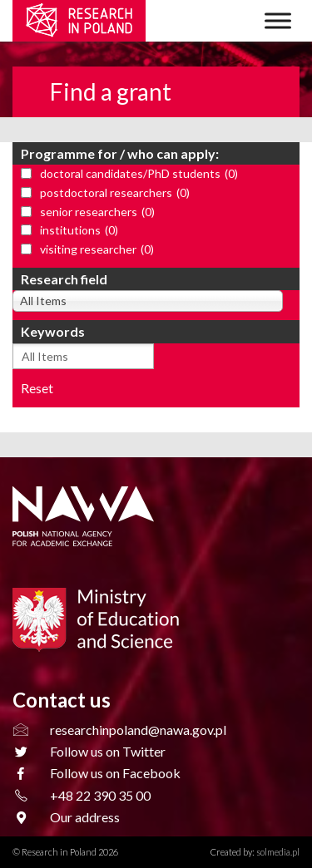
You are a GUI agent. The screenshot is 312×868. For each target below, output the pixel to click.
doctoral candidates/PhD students (139, 174)
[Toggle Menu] (278, 20)
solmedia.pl (278, 852)
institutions (79, 231)
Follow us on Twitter (108, 751)
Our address (85, 817)
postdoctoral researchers (115, 193)
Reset (37, 388)
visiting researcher (97, 250)
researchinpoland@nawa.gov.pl (138, 730)
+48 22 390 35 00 (100, 795)
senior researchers (97, 212)
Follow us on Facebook (115, 773)
